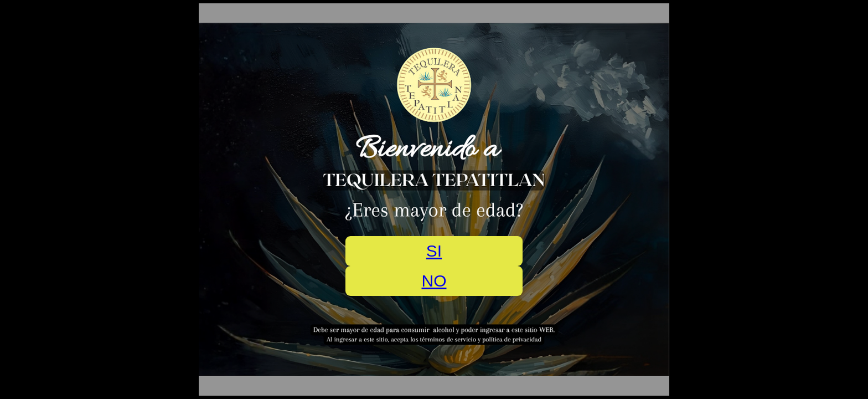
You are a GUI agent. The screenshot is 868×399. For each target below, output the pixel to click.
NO (434, 281)
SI (434, 251)
